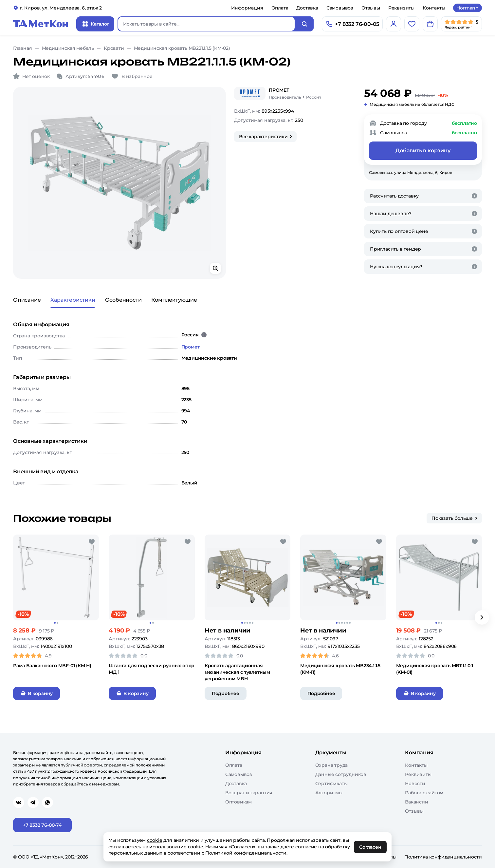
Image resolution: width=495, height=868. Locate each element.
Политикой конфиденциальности (246, 853)
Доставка (307, 8)
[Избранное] (412, 24)
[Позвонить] (352, 24)
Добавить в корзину (423, 151)
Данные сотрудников (341, 774)
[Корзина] (430, 24)
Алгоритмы (329, 793)
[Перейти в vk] (19, 802)
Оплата (280, 8)
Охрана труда (332, 765)
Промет (191, 347)
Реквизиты (401, 8)
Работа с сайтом (424, 793)
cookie (155, 840)
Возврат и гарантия (249, 793)
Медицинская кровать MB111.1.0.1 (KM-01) (435, 669)
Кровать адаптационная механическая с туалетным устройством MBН (237, 672)
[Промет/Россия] (295, 93)
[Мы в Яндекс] (461, 24)
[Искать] (304, 24)
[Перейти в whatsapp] (47, 802)
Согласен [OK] (370, 847)
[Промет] (250, 93)
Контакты (434, 8)
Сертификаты (331, 783)
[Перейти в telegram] (33, 802)
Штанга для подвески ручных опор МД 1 (152, 669)
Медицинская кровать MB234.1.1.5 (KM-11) (340, 669)
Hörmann (467, 8)
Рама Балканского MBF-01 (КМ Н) (52, 666)
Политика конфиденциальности (443, 857)
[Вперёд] (482, 617)
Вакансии (416, 802)
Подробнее (226, 693)
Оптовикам (238, 802)
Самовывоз (340, 8)
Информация (247, 8)
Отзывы (371, 8)
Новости (415, 783)
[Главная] (41, 24)
